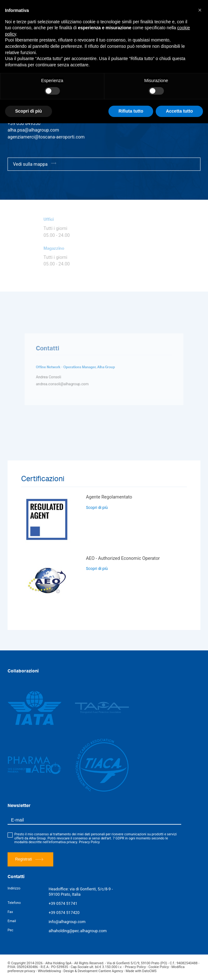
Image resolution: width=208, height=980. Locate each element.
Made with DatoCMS (141, 971)
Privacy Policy (89, 842)
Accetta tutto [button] (179, 111)
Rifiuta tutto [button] (131, 111)
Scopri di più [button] (29, 111)
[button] (200, 10)
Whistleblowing (49, 971)
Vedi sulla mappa (35, 164)
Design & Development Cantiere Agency (93, 971)
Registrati (29, 859)
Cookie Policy (159, 967)
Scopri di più (97, 507)
